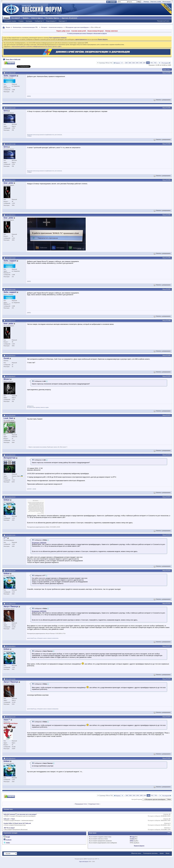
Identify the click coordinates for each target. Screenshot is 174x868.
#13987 (169, 289)
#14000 (169, 758)
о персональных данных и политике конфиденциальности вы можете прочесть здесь (36, 46)
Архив (162, 853)
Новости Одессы (37, 18)
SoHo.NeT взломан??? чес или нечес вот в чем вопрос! (20, 814)
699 (144, 63)
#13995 (169, 571)
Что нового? (16, 18)
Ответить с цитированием (162, 100)
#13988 (169, 321)
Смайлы (132, 839)
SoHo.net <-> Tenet (9, 819)
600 (130, 63)
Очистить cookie (156, 2)
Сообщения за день (10, 21)
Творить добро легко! (63, 31)
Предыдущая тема (81, 804)
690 (137, 63)
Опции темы (166, 70)
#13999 (169, 717)
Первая (117, 63)
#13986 (169, 258)
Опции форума (50, 21)
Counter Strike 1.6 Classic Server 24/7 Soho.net (17, 823)
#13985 (169, 215)
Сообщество (38, 21)
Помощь (146, 2)
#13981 (169, 73)
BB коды (132, 837)
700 (148, 63)
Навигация (62, 21)
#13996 (169, 603)
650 (134, 63)
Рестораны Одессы (52, 18)
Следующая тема (94, 804)
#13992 (169, 455)
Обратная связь (136, 853)
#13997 (169, 646)
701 (152, 63)
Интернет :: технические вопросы (52, 27)
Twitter (8, 843)
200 (126, 63)
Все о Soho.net (15, 59)
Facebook (9, 840)
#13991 (169, 415)
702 (155, 63)
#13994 (169, 535)
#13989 (169, 355)
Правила (26, 18)
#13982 (169, 108)
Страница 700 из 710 (105, 63)
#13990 (169, 376)
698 (141, 63)
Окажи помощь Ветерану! (96, 31)
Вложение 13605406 (39, 543)
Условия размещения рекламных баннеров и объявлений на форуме (87, 33)
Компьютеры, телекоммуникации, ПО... (26, 27)
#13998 (169, 679)
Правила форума (139, 846)
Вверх (164, 73)
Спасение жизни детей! (79, 31)
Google (8, 837)
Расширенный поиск (163, 21)
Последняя (166, 63)
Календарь (29, 21)
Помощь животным (111, 31)
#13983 (169, 144)
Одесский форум (84, 862)
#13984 (169, 180)
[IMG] (132, 841)
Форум (6, 18)
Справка (21, 21)
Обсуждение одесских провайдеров (77, 27)
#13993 (169, 497)
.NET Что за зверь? (9, 828)
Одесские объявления (69, 18)
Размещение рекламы (150, 853)
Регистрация (167, 2)
